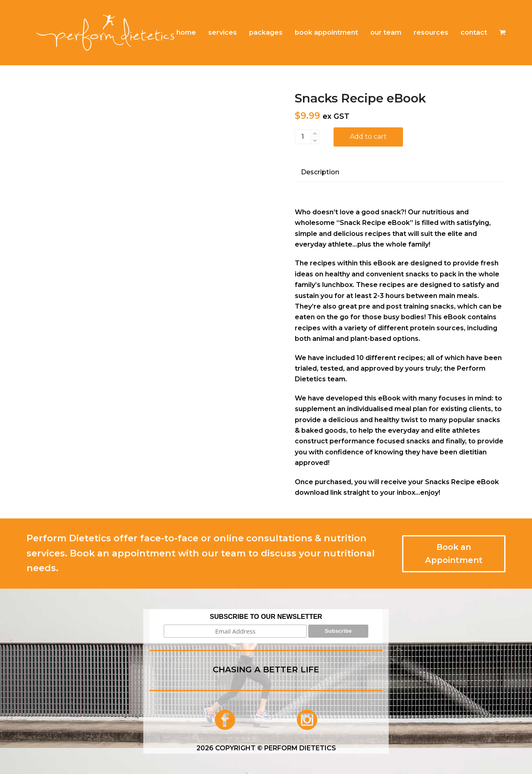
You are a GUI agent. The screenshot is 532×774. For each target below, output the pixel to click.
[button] (502, 33)
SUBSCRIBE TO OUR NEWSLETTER (266, 617)
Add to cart (368, 137)
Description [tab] (320, 172)
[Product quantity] (303, 137)
